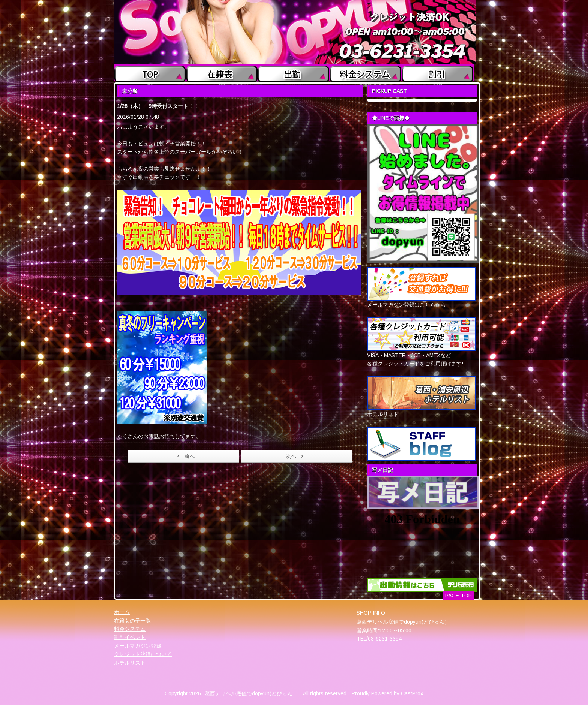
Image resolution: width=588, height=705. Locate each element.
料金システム (130, 629)
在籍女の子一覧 (132, 621)
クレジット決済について (143, 654)
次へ (296, 456)
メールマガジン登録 (138, 646)
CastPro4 (412, 693)
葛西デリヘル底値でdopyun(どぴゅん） (251, 693)
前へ (185, 456)
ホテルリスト (130, 663)
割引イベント (130, 637)
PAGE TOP (458, 596)
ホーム (122, 612)
